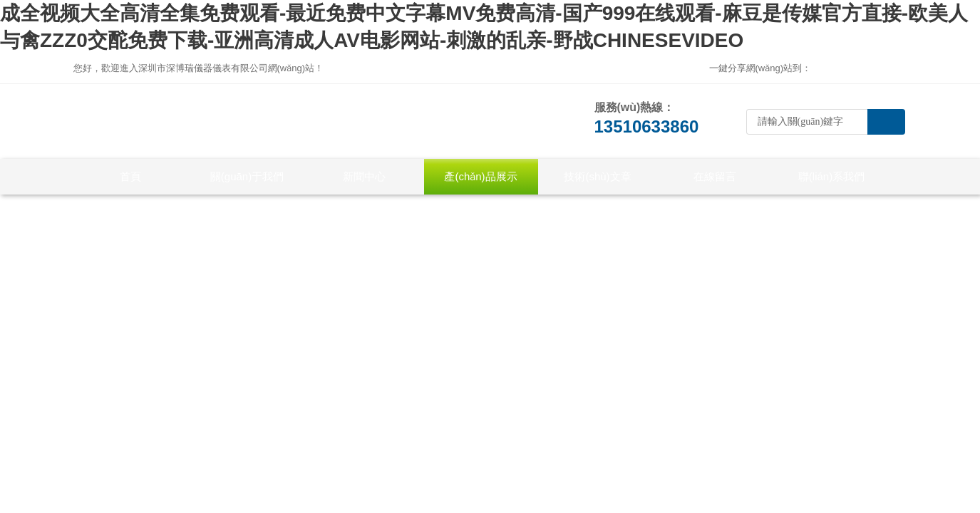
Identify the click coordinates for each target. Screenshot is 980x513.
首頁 (130, 176)
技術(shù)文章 (597, 176)
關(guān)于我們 (247, 176)
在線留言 (715, 176)
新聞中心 (364, 176)
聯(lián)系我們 (831, 176)
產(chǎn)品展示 (480, 176)
